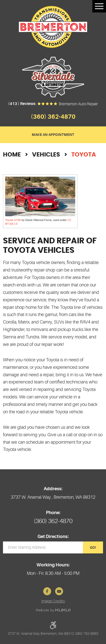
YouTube (59, 591)
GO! (93, 547)
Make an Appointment (53, 135)
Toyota (84, 155)
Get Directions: (53, 537)
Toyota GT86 (13, 220)
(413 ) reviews (22, 104)
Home (12, 155)
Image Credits (53, 601)
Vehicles (46, 155)
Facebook (47, 591)
